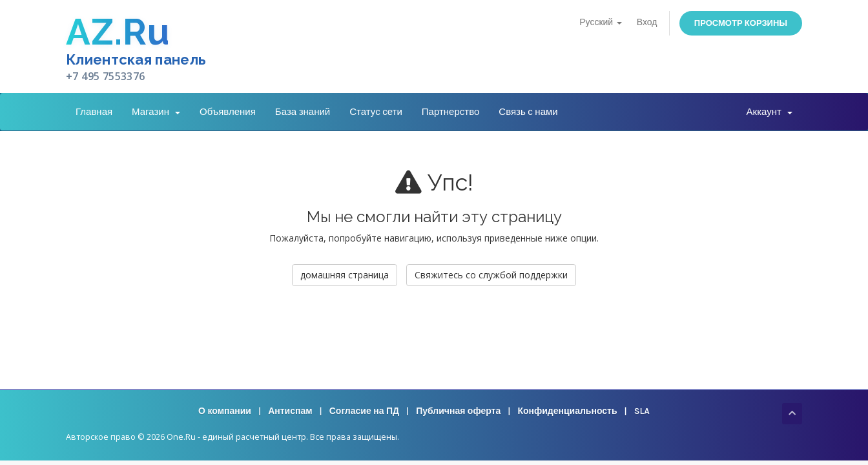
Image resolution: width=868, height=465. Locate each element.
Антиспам (290, 411)
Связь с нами (528, 112)
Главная (94, 112)
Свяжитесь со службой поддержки (491, 275)
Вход (647, 22)
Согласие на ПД (364, 411)
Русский (600, 22)
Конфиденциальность (567, 411)
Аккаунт (770, 112)
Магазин (156, 112)
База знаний (303, 112)
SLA (642, 411)
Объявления (228, 112)
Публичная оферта (458, 411)
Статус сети (376, 112)
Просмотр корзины (741, 23)
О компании (225, 411)
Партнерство (451, 112)
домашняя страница (345, 275)
